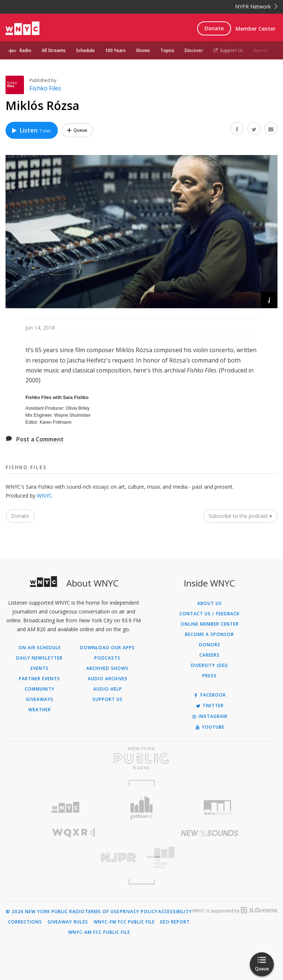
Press (209, 676)
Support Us (228, 50)
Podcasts (107, 658)
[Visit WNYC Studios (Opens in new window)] (218, 808)
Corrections (25, 922)
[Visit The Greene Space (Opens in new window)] (209, 858)
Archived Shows (107, 668)
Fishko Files (45, 88)
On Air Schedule (40, 648)
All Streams (54, 50)
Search (261, 50)
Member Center (256, 29)
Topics (167, 50)
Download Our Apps (107, 648)
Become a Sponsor (209, 635)
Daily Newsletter (39, 658)
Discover (194, 50)
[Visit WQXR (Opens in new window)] (74, 833)
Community (40, 689)
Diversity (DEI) (209, 666)
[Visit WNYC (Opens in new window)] (65, 807)
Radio (25, 50)
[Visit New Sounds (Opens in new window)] (209, 833)
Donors (210, 645)
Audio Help (108, 689)
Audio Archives (108, 679)
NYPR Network (256, 6)
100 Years (115, 50)
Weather (40, 710)
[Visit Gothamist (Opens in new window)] (142, 807)
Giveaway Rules (68, 922)
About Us (209, 604)
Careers (209, 655)
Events (40, 668)
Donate (214, 28)
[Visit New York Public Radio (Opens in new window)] (141, 758)
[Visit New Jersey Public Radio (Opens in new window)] (74, 858)
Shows (143, 50)
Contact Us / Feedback (209, 614)
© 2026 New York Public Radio (45, 912)
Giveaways (40, 699)
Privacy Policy (139, 912)
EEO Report (175, 922)
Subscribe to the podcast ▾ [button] (240, 516)
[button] (269, 300)
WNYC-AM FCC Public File (99, 932)
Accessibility (175, 912)
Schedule (85, 50)
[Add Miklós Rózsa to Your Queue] (77, 130)
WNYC (44, 496)
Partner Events (39, 679)
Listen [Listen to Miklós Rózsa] (31, 130)
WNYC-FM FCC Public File (124, 922)
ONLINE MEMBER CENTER (210, 624)
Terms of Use (102, 912)
